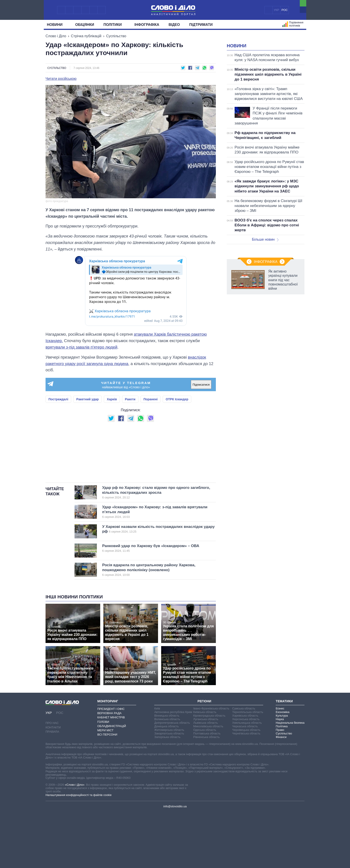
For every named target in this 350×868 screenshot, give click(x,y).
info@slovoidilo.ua (175, 862)
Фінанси (281, 793)
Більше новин (265, 295)
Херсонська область (246, 775)
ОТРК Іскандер (177, 399)
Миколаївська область (208, 782)
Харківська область (245, 771)
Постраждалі (58, 399)
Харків (112, 399)
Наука (280, 775)
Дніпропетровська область (172, 778)
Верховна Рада (109, 769)
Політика (282, 782)
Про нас (52, 779)
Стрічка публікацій (86, 36)
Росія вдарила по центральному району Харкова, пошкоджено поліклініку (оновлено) (152, 626)
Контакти (53, 783)
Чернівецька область (246, 786)
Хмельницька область (247, 778)
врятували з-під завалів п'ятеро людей (81, 347)
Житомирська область (169, 786)
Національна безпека (290, 778)
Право (280, 786)
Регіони (204, 757)
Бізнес (280, 764)
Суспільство (116, 36)
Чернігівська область (246, 789)
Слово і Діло (56, 36)
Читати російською (61, 79)
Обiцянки (85, 25)
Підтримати (201, 25)
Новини (56, 25)
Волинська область (167, 775)
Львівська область (206, 778)
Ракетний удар (88, 399)
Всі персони (107, 790)
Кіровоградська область (209, 771)
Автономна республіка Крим (173, 768)
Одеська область (205, 786)
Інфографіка (147, 25)
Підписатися (201, 385)
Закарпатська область (169, 789)
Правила (52, 787)
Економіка (282, 768)
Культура (282, 771)
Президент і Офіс (111, 765)
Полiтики (114, 25)
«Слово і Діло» (75, 840)
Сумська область (244, 764)
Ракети (130, 399)
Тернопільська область (248, 768)
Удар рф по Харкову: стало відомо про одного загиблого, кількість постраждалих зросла (156, 548)
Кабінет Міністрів (111, 773)
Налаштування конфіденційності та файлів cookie (79, 851)
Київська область (205, 768)
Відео (174, 25)
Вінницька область (167, 771)
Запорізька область (167, 793)
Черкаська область (245, 782)
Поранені (151, 399)
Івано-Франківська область (211, 764)
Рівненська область (206, 793)
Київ (157, 764)
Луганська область (206, 775)
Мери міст (105, 786)
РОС (285, 10)
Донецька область (167, 782)
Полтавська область (207, 789)
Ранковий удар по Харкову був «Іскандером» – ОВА (152, 604)
